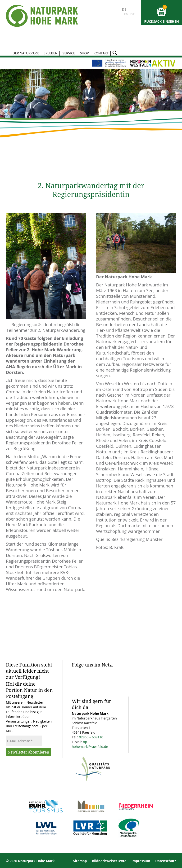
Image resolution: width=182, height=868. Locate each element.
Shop (84, 53)
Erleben (51, 53)
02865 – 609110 (91, 737)
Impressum (141, 861)
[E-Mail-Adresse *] (24, 741)
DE (124, 9)
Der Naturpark (26, 53)
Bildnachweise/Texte (109, 861)
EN (126, 14)
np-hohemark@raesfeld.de (90, 744)
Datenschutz (166, 861)
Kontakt (101, 53)
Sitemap (80, 861)
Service (69, 53)
